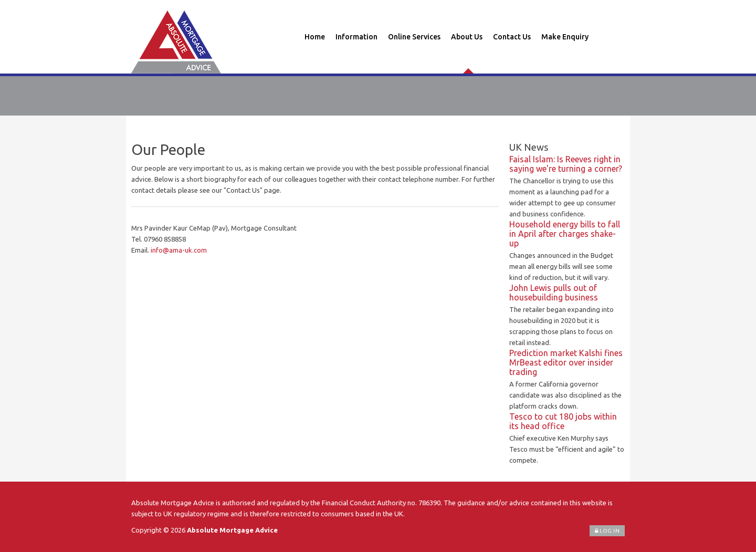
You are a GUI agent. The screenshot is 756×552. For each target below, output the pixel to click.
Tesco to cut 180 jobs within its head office (563, 421)
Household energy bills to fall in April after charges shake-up (565, 234)
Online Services (414, 37)
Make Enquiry (565, 37)
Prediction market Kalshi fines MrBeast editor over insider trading (566, 362)
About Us (467, 37)
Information (356, 37)
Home (315, 37)
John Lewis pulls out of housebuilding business (554, 293)
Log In (607, 531)
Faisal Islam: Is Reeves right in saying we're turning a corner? (566, 164)
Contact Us (512, 37)
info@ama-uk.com (179, 250)
